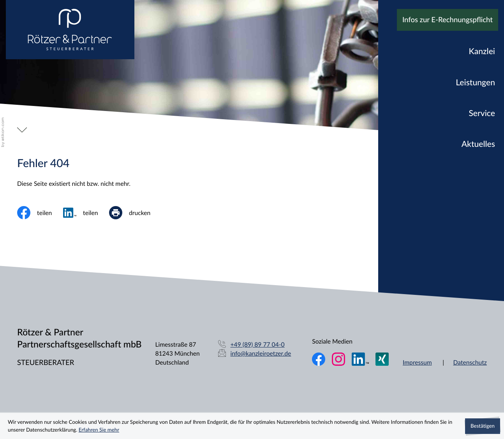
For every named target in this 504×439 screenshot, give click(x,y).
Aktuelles (478, 144)
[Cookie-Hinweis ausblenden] (483, 426)
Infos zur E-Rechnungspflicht (448, 20)
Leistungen (475, 82)
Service (482, 113)
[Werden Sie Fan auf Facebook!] (319, 359)
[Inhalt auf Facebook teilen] (40, 213)
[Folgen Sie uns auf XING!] (382, 359)
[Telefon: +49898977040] (258, 345)
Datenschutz (470, 362)
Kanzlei (482, 51)
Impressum (417, 362)
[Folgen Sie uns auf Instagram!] (338, 359)
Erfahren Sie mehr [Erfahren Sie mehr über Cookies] (99, 430)
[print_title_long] (135, 213)
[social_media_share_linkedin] (86, 213)
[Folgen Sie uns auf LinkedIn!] (360, 359)
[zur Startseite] (70, 30)
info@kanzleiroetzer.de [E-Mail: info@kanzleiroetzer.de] (261, 353)
